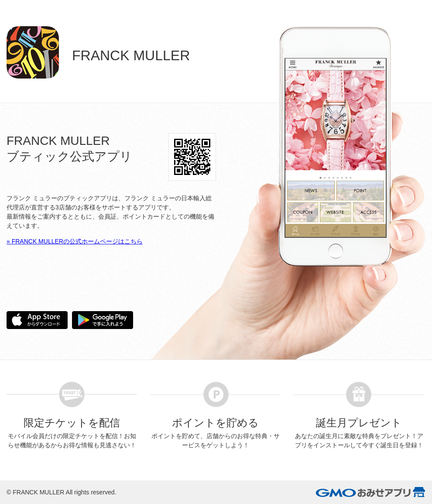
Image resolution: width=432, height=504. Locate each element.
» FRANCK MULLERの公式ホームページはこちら (75, 241)
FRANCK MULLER (38, 492)
